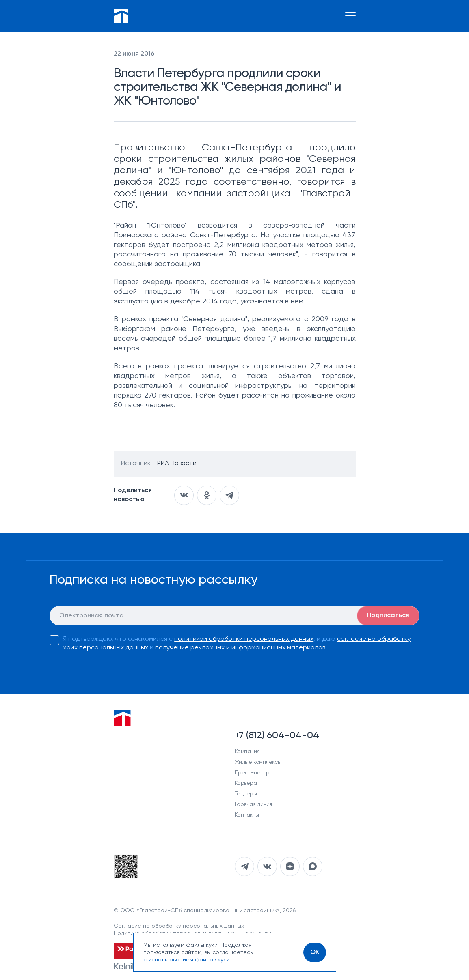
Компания (247, 752)
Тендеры (246, 794)
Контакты (247, 815)
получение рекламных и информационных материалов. (241, 648)
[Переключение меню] (350, 16)
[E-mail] (234, 616)
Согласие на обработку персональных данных (179, 926)
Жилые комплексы (258, 762)
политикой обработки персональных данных (244, 639)
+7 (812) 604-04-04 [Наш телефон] (277, 735)
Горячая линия (254, 804)
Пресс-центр (252, 773)
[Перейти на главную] (121, 16)
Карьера (246, 783)
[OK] (315, 952)
